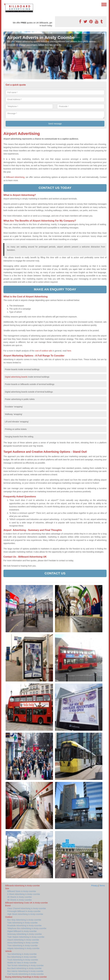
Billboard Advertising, (15, 177)
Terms (102, 886)
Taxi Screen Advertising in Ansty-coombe (25, 965)
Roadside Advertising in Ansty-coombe (24, 926)
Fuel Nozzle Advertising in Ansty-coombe (25, 974)
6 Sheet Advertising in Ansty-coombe (24, 894)
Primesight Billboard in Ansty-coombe (24, 911)
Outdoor (9, 917)
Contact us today (55, 188)
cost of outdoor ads (43, 351)
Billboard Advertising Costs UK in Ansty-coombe (26, 903)
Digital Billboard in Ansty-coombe (22, 931)
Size (7, 888)
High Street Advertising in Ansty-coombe (25, 914)
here (69, 351)
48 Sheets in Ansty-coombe (19, 897)
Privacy (95, 886)
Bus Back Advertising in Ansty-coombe (24, 968)
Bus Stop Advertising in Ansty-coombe (24, 920)
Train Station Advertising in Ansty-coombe (26, 937)
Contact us (55, 573)
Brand (8, 906)
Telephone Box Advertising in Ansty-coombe (27, 928)
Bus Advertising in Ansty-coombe (22, 957)
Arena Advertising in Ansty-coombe (23, 943)
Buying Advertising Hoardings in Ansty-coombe (26, 977)
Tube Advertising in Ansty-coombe (22, 923)
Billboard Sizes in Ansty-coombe (22, 891)
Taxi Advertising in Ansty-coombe (22, 954)
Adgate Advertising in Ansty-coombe (23, 948)
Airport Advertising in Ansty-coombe (23, 940)
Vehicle (8, 951)
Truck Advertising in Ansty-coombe (23, 960)
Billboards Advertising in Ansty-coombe (22, 886)
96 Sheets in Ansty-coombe (19, 900)
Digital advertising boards (16, 377)
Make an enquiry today (55, 289)
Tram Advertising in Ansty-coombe (22, 945)
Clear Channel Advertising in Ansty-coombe (27, 908)
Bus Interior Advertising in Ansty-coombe (25, 971)
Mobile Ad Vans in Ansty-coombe (22, 963)
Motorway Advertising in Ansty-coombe (24, 934)
